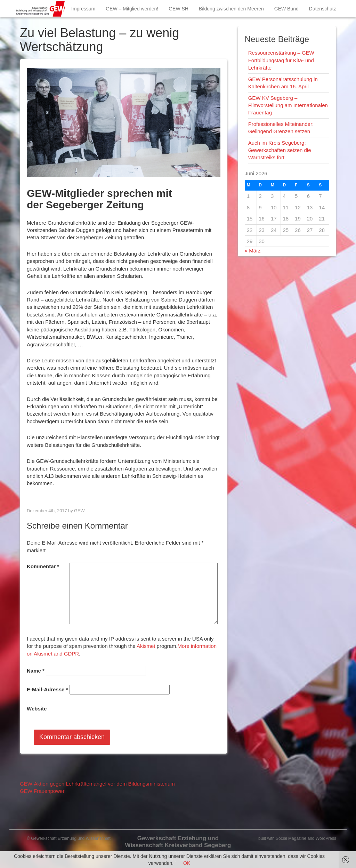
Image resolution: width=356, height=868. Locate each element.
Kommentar (43, 566)
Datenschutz (323, 9)
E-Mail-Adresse (47, 689)
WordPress (326, 838)
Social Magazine (291, 838)
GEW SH (179, 9)
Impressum (83, 9)
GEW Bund (286, 9)
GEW (79, 511)
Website (37, 709)
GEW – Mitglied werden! (132, 9)
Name (36, 671)
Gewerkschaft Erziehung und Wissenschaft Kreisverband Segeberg (178, 842)
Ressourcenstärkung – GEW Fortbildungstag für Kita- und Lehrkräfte (281, 60)
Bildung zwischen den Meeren (231, 9)
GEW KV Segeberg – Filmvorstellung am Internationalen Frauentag (288, 105)
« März (253, 251)
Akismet (146, 646)
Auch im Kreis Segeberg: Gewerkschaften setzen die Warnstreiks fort (280, 150)
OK (187, 863)
